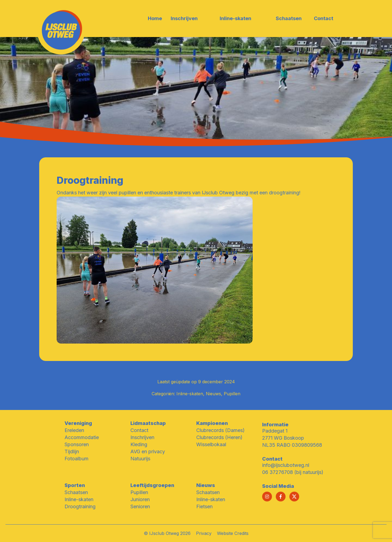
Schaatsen (76, 492)
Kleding (139, 444)
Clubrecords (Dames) (220, 430)
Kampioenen (212, 423)
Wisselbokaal (211, 444)
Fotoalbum (76, 459)
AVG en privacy (148, 451)
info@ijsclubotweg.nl (286, 465)
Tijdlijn (72, 451)
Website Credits (233, 533)
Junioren (140, 499)
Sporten (75, 485)
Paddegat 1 (275, 431)
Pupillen (232, 394)
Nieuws (213, 394)
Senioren (140, 506)
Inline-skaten (190, 394)
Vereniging (78, 423)
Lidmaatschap (148, 423)
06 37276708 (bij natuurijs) (293, 472)
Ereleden (74, 430)
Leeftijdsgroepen (152, 485)
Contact (139, 430)
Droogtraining (80, 506)
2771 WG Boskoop (283, 438)
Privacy (204, 533)
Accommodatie (82, 437)
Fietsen (204, 506)
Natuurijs (140, 459)
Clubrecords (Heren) (219, 437)
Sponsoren (77, 444)
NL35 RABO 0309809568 (292, 445)
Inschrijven (142, 437)
